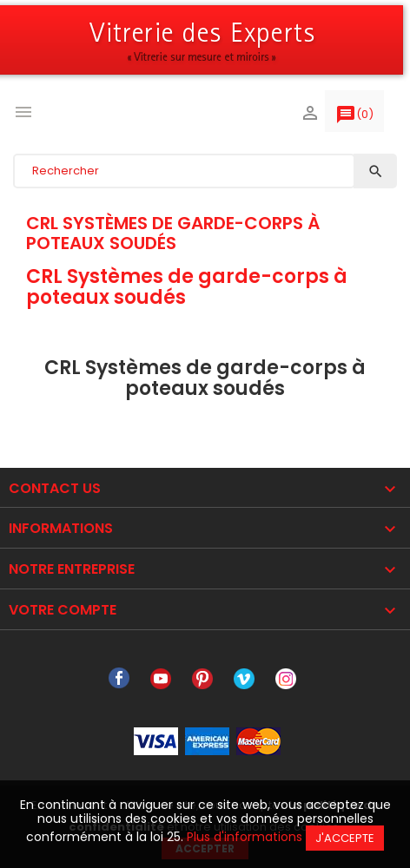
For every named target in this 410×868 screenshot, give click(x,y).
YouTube (161, 679)
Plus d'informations (245, 837)
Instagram (286, 679)
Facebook (119, 679)
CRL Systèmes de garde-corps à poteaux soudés (173, 233)
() (354, 118)
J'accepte (345, 838)
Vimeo (244, 679)
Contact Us (55, 488)
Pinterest (202, 679)
